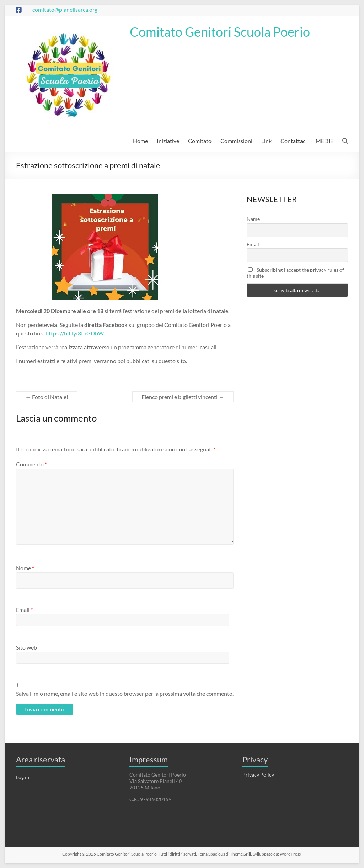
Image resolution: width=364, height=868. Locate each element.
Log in (23, 777)
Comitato (200, 141)
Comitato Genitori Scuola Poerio (220, 32)
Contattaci (294, 141)
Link (266, 141)
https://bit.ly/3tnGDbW (75, 333)
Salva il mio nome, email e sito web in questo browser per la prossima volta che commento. (125, 694)
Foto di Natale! (47, 397)
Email (24, 610)
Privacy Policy (258, 775)
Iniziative (168, 141)
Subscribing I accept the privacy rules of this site (295, 273)
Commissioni (236, 141)
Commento (31, 464)
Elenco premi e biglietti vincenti (183, 397)
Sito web (26, 647)
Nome (25, 568)
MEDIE (325, 141)
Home (140, 141)
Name (253, 219)
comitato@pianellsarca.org (65, 9)
